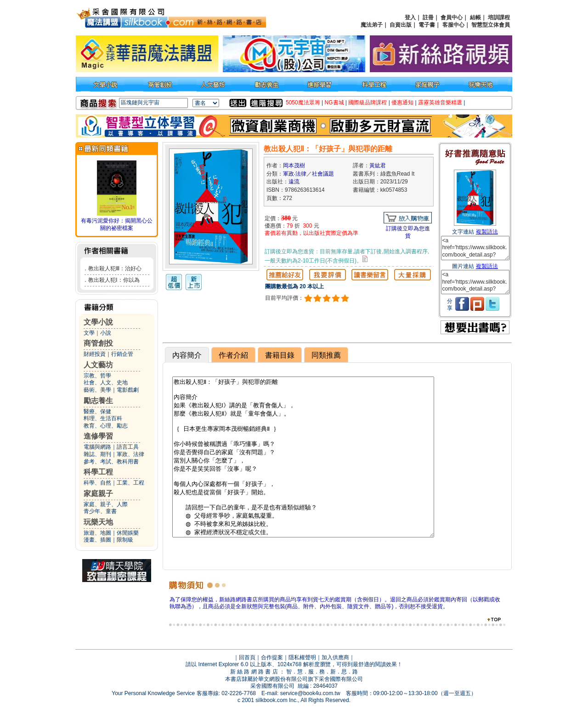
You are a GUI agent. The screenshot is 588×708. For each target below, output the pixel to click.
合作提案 (272, 657)
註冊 (428, 17)
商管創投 (98, 343)
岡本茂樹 (294, 166)
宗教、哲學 (97, 376)
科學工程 (98, 472)
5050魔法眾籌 (303, 103)
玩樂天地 (98, 522)
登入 (410, 17)
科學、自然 (97, 483)
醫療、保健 (97, 411)
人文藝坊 (98, 365)
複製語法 (487, 232)
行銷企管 (122, 354)
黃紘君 (378, 166)
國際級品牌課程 (367, 103)
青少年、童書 (100, 511)
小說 (106, 333)
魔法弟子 (372, 25)
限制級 (125, 540)
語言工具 (128, 447)
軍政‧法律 (295, 174)
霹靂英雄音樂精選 (440, 103)
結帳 (475, 17)
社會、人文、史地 (106, 383)
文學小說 (98, 322)
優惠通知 (402, 103)
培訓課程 (499, 17)
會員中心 (452, 17)
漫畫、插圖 (97, 540)
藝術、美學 (97, 390)
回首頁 (247, 657)
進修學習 (98, 436)
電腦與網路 (97, 447)
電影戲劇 (128, 390)
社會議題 (323, 174)
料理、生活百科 (103, 418)
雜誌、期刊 (97, 454)
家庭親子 (98, 494)
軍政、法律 (130, 454)
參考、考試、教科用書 (111, 462)
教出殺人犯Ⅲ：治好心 (115, 268)
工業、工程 (130, 483)
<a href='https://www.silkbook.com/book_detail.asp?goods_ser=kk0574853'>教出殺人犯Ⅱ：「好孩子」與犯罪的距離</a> (475, 248)
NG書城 (334, 103)
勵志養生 (98, 401)
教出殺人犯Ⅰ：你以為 (114, 280)
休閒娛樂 (128, 533)
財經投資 (95, 354)
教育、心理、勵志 (106, 426)
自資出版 (401, 25)
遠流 (294, 182)
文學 (89, 333)
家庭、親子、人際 (106, 504)
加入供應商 (335, 657)
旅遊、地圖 (97, 533)
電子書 (427, 25)
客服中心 (453, 25)
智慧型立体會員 (491, 25)
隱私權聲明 (302, 657)
